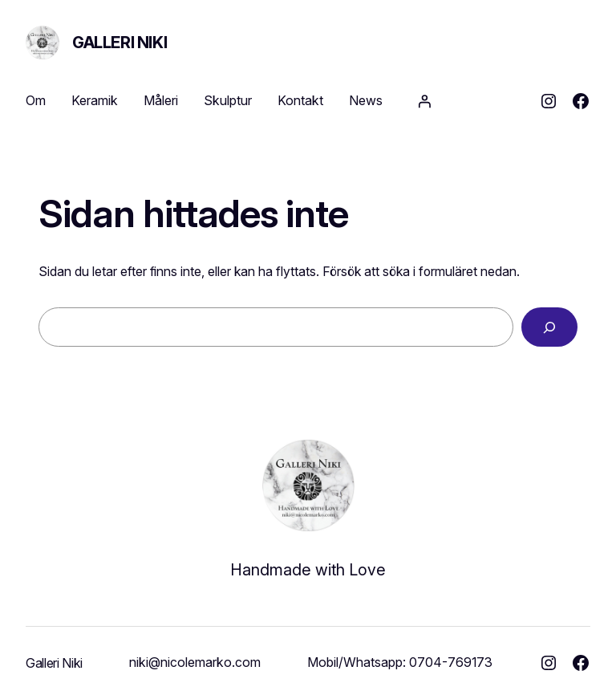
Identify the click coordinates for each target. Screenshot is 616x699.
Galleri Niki (120, 43)
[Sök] (549, 327)
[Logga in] (424, 101)
